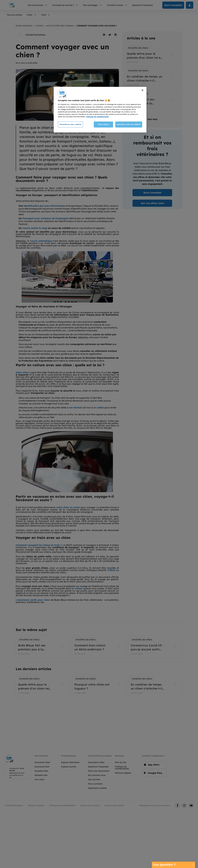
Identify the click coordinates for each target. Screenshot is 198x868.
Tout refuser (103, 124)
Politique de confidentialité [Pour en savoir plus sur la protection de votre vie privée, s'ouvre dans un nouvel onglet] (97, 117)
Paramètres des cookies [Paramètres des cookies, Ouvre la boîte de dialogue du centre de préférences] (71, 124)
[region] (100, 110)
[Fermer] (142, 90)
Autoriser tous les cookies (129, 124)
